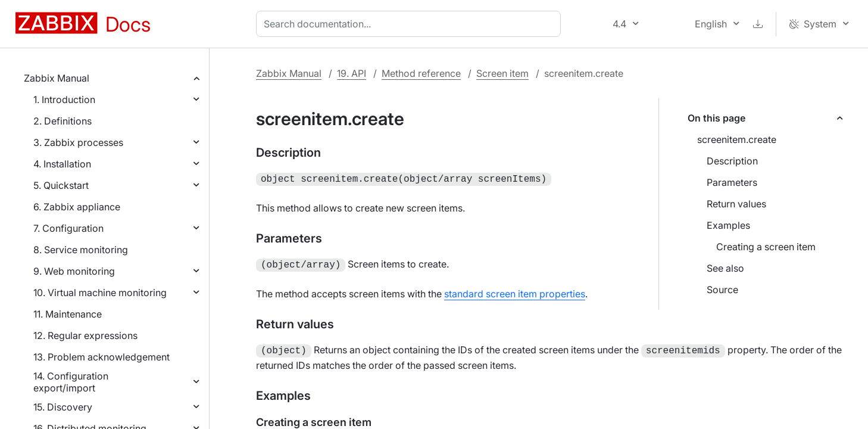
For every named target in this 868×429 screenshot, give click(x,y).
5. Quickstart (61, 185)
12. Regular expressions (85, 335)
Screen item (502, 73)
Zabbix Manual (57, 78)
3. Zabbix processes (78, 142)
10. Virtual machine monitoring (100, 293)
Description (732, 161)
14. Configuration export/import (71, 382)
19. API (352, 73)
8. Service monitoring (81, 250)
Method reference (421, 73)
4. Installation (62, 164)
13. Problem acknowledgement (102, 357)
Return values (736, 204)
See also (725, 268)
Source (722, 290)
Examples (728, 225)
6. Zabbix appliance (77, 207)
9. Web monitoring (74, 271)
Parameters (732, 182)
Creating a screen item (766, 247)
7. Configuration (68, 228)
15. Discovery (63, 407)
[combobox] (411, 24)
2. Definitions (63, 121)
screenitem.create (737, 139)
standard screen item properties (515, 291)
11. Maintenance (68, 314)
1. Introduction (64, 100)
